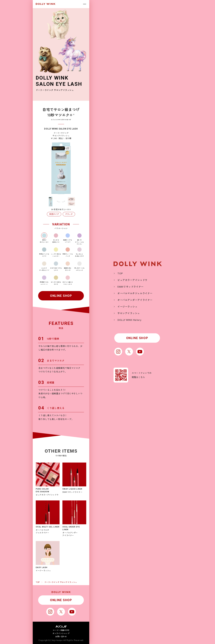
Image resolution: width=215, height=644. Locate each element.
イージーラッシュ (127, 306)
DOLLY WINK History (129, 320)
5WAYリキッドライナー (130, 287)
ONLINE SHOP (61, 296)
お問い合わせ (61, 636)
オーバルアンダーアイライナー (135, 300)
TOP (38, 582)
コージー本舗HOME (61, 630)
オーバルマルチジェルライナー (135, 293)
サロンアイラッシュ (129, 313)
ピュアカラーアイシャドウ (132, 280)
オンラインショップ (61, 633)
